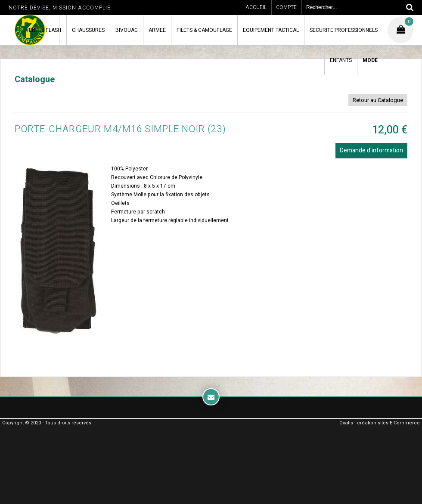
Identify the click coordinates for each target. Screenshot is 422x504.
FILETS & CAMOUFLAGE (204, 30)
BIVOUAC (127, 30)
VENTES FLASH (43, 30)
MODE (370, 60)
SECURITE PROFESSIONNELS (344, 30)
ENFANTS (341, 60)
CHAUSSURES (88, 30)
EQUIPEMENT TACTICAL (271, 30)
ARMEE (157, 30)
